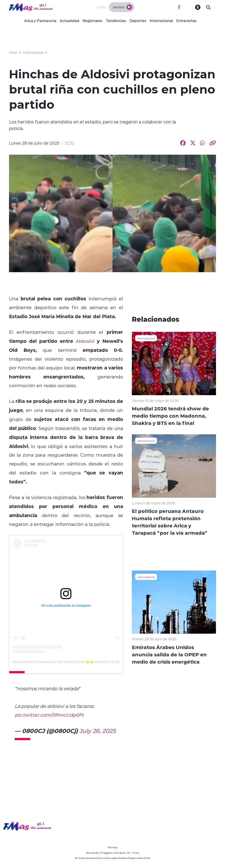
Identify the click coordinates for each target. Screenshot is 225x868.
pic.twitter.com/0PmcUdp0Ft (49, 715)
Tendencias (116, 21)
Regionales (92, 21)
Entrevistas (186, 21)
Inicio (13, 53)
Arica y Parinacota (40, 21)
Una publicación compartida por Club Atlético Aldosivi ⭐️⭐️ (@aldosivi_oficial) (66, 662)
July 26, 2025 (98, 731)
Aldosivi (85, 341)
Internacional (161, 21)
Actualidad (69, 21)
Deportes (138, 21)
